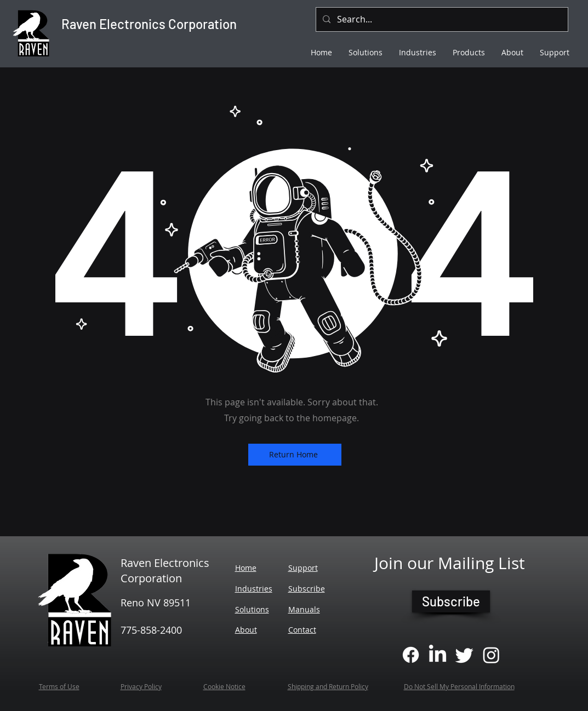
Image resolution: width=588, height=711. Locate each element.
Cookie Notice (224, 686)
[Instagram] (491, 655)
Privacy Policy (141, 686)
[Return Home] (295, 455)
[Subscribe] (451, 601)
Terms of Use (59, 686)
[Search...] (441, 19)
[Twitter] (464, 655)
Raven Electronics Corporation (149, 24)
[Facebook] (411, 655)
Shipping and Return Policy (328, 686)
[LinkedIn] (438, 655)
